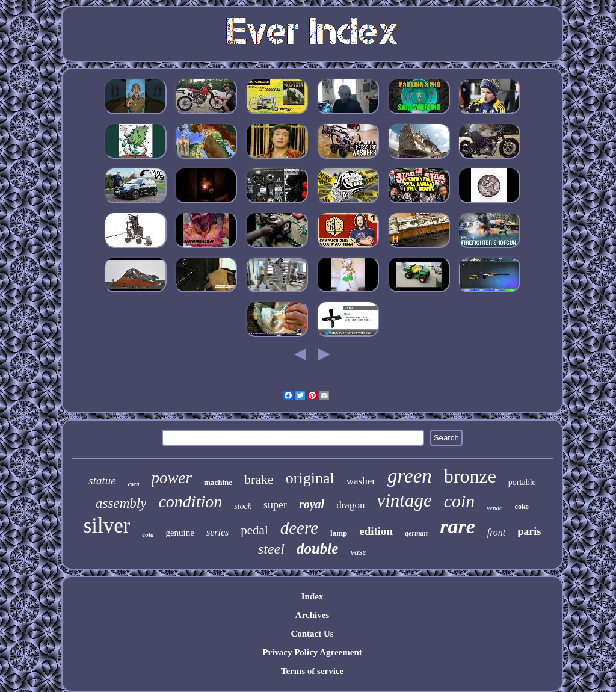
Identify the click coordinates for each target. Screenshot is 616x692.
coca (134, 484)
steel (271, 549)
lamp (339, 533)
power (172, 478)
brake (259, 479)
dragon (350, 505)
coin (460, 501)
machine (218, 482)
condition (190, 502)
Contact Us (312, 634)
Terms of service (312, 671)
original (310, 478)
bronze (470, 476)
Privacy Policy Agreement (312, 652)
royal (312, 504)
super (275, 505)
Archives (312, 615)
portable (522, 482)
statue (102, 480)
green (410, 476)
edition (376, 531)
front (497, 532)
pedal (254, 530)
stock (243, 506)
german (416, 533)
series (217, 532)
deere (299, 528)
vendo (494, 508)
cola (148, 534)
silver (107, 526)
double (317, 548)
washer (361, 481)
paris (529, 531)
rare (457, 526)
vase (358, 552)
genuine (180, 533)
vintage (404, 500)
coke (522, 507)
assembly (121, 503)
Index (313, 596)
